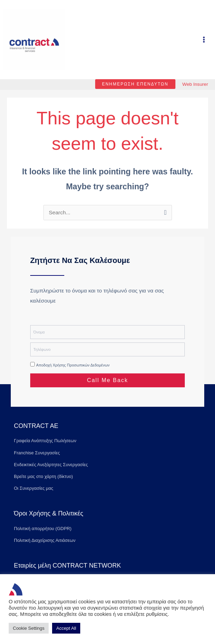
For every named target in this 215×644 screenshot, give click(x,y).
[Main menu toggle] (204, 44)
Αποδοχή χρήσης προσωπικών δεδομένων (73, 373)
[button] (133, 92)
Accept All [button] (66, 628)
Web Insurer (195, 92)
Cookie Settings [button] (29, 628)
